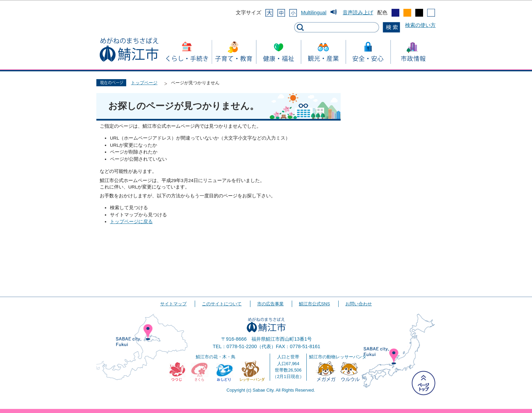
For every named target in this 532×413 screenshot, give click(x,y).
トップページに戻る (131, 222)
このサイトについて (222, 304)
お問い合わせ (359, 304)
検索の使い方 (420, 25)
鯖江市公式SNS (314, 304)
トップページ (144, 83)
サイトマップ (173, 304)
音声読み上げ (358, 12)
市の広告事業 (270, 304)
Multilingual (314, 12)
